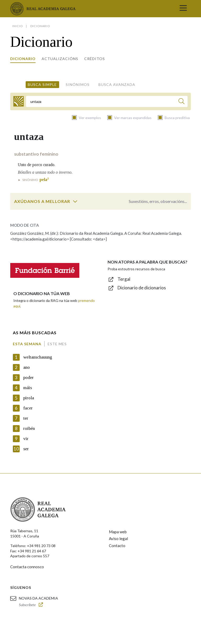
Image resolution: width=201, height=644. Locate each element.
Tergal (124, 279)
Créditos (95, 59)
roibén (29, 428)
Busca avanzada (117, 84)
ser (26, 449)
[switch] (75, 201)
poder (29, 377)
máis (28, 388)
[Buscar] (182, 102)
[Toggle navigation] (183, 9)
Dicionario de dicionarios (142, 288)
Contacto (117, 546)
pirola (29, 398)
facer (28, 408)
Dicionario (23, 59)
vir (26, 439)
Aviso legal (118, 538)
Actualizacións (60, 59)
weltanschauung (38, 357)
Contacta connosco (27, 567)
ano (27, 367)
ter (26, 418)
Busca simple (42, 84)
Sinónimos (78, 84)
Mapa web (118, 532)
